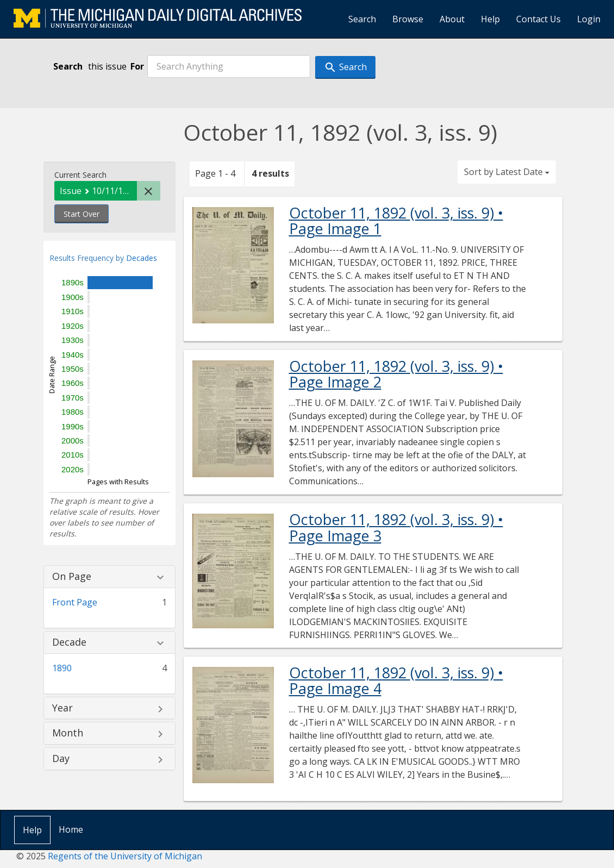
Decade (69, 642)
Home (71, 829)
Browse (408, 19)
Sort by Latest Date (507, 172)
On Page (72, 577)
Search (362, 19)
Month (68, 733)
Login (589, 19)
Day (61, 759)
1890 (62, 668)
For (137, 66)
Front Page (75, 602)
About (452, 19)
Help (490, 19)
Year (62, 708)
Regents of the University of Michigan (125, 856)
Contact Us (538, 19)
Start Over (82, 214)
